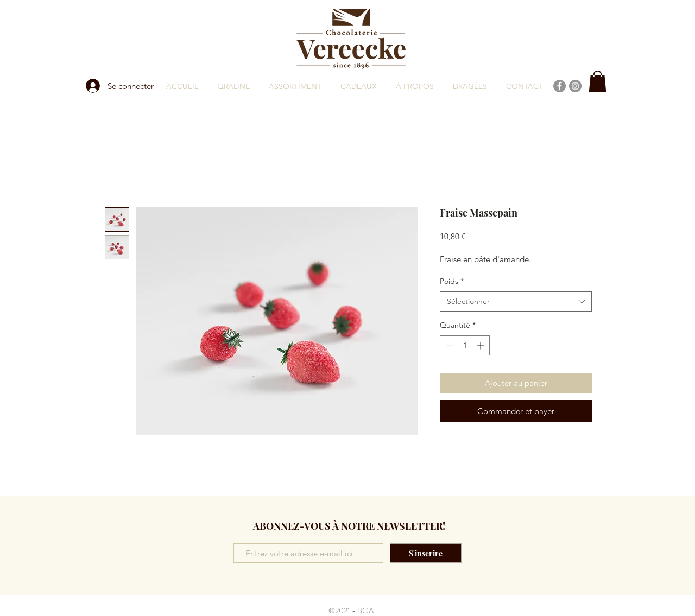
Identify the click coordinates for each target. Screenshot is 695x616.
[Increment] (481, 345)
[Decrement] (448, 345)
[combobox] (516, 302)
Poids (452, 281)
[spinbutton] (465, 345)
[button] (598, 81)
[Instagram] (575, 86)
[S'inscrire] (426, 553)
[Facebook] (560, 86)
